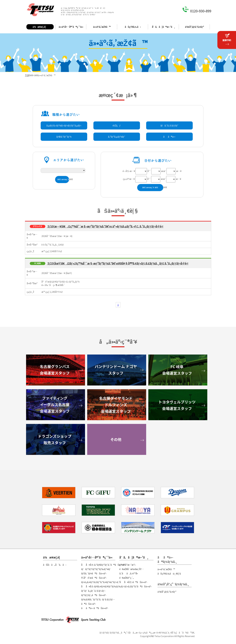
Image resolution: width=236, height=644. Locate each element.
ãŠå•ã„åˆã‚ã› (55, 565)
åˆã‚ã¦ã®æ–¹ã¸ (164, 27)
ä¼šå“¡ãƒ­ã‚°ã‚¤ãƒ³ (194, 27)
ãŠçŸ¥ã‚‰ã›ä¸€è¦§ (169, 574)
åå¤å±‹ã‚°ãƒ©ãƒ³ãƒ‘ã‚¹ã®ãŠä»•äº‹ (103, 565)
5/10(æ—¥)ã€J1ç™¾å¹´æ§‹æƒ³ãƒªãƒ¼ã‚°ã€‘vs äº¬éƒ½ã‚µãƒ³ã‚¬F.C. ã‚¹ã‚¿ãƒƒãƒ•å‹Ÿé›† (105, 226)
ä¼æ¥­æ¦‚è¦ (40, 27)
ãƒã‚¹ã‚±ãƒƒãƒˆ (169, 125)
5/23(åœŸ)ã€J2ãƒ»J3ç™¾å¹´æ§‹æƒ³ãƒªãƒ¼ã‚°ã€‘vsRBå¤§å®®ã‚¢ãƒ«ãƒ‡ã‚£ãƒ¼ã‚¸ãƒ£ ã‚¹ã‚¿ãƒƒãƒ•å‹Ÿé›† (118, 263)
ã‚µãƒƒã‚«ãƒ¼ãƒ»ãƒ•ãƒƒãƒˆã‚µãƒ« (64, 125)
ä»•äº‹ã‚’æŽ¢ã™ (102, 27)
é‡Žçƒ (117, 125)
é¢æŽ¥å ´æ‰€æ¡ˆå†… (132, 569)
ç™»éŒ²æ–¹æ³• (127, 565)
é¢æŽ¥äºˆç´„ (127, 578)
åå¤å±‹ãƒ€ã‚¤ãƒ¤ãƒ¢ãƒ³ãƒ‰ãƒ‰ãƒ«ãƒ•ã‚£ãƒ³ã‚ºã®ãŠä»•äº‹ (116, 586)
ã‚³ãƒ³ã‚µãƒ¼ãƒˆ (117, 137)
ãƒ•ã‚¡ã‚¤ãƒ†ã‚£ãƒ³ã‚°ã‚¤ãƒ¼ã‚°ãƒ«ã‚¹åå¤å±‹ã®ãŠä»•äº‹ (114, 582)
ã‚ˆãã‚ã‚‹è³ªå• (129, 573)
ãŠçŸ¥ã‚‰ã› (133, 27)
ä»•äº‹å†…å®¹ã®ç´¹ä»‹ (71, 27)
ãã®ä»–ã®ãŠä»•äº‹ (95, 608)
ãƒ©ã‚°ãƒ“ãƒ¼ (64, 137)
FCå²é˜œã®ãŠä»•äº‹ (94, 578)
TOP (27, 75)
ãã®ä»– (169, 137)
